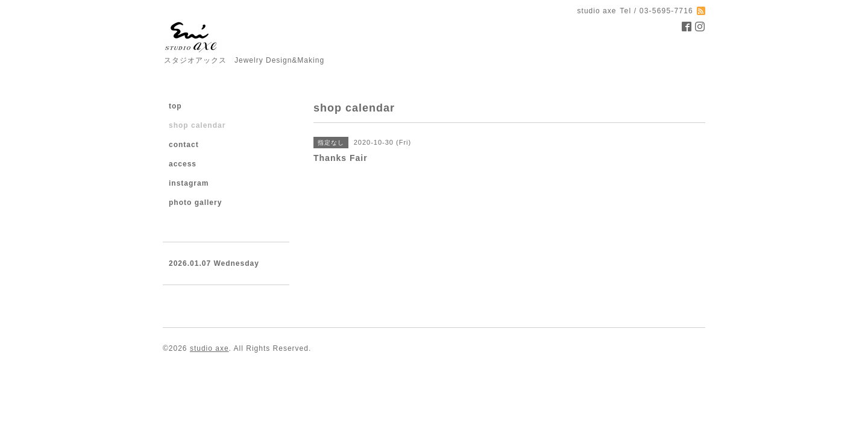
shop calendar (197, 125)
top (175, 106)
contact (184, 145)
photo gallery (195, 203)
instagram (189, 183)
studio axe (209, 348)
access (183, 164)
